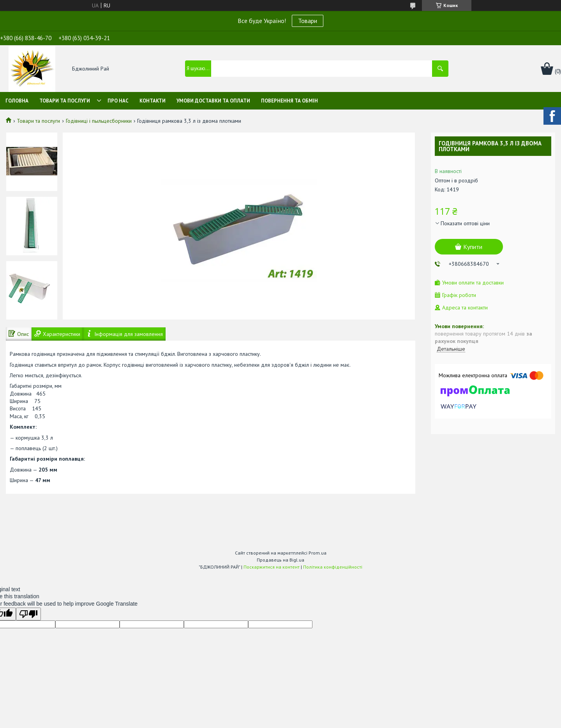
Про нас (118, 101)
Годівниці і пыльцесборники (99, 121)
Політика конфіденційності (333, 567)
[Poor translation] (28, 614)
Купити (473, 247)
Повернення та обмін (289, 101)
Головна (17, 101)
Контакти (153, 101)
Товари (308, 21)
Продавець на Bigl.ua (280, 560)
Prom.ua (318, 553)
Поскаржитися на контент (272, 567)
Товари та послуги (65, 101)
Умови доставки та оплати (213, 101)
